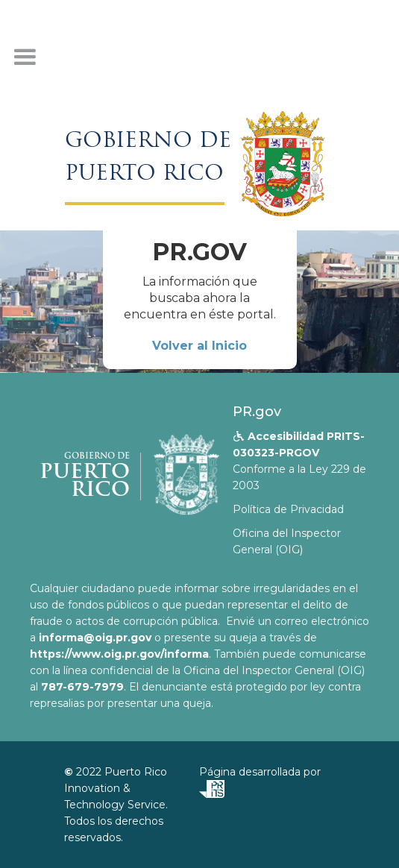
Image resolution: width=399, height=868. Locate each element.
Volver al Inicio (199, 346)
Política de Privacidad (288, 509)
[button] (25, 57)
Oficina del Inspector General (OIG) (287, 541)
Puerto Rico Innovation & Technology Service (116, 788)
